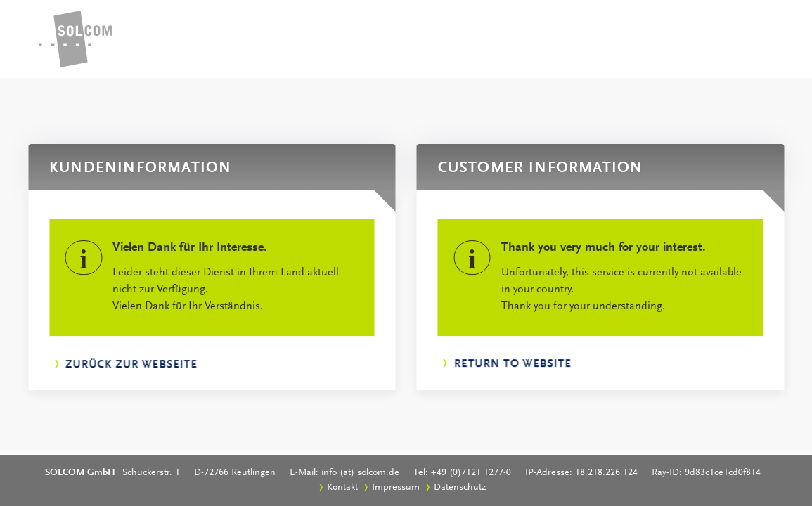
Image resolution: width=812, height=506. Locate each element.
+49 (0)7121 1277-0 (471, 473)
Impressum (396, 488)
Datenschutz (460, 488)
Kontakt (342, 488)
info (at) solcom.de (360, 473)
